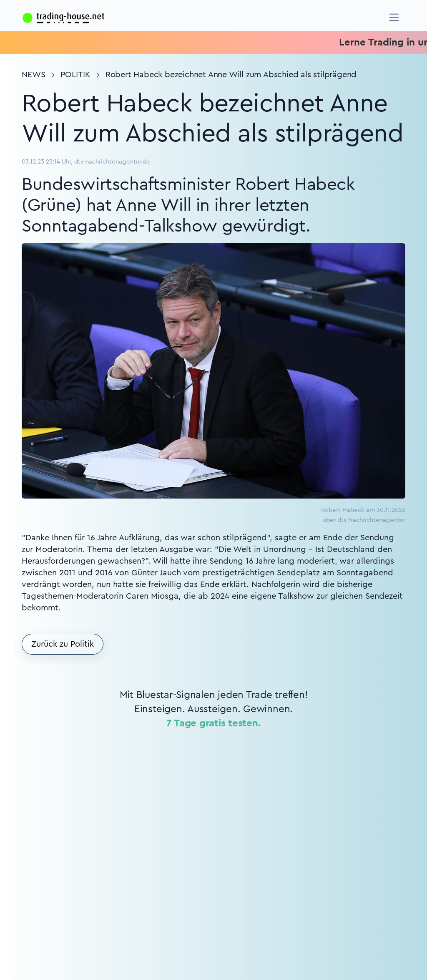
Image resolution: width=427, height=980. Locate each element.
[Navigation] (394, 17)
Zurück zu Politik (63, 644)
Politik (75, 75)
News (34, 75)
